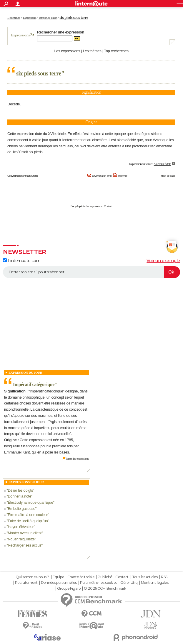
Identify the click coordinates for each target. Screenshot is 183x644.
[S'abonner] (91, 272)
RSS (164, 577)
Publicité (105, 577)
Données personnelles (59, 583)
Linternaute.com (22, 261)
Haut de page (168, 176)
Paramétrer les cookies (99, 583)
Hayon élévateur (21, 527)
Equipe (58, 577)
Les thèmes (92, 51)
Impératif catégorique (34, 384)
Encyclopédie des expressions (86, 206)
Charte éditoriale (81, 577)
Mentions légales (155, 583)
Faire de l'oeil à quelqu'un (28, 521)
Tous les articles (145, 577)
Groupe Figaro (69, 589)
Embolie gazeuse (21, 509)
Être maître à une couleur (28, 515)
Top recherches (116, 51)
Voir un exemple (163, 261)
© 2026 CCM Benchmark (105, 589)
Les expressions (67, 51)
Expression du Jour (25, 372)
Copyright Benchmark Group (23, 176)
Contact (108, 206)
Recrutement (26, 583)
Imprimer (122, 176)
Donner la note (19, 496)
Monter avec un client (25, 533)
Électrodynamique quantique (30, 502)
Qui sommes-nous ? (32, 577)
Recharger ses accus (24, 545)
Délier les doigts (20, 490)
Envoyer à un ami (101, 176)
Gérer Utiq (129, 583)
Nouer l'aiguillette (21, 539)
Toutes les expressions (77, 459)
